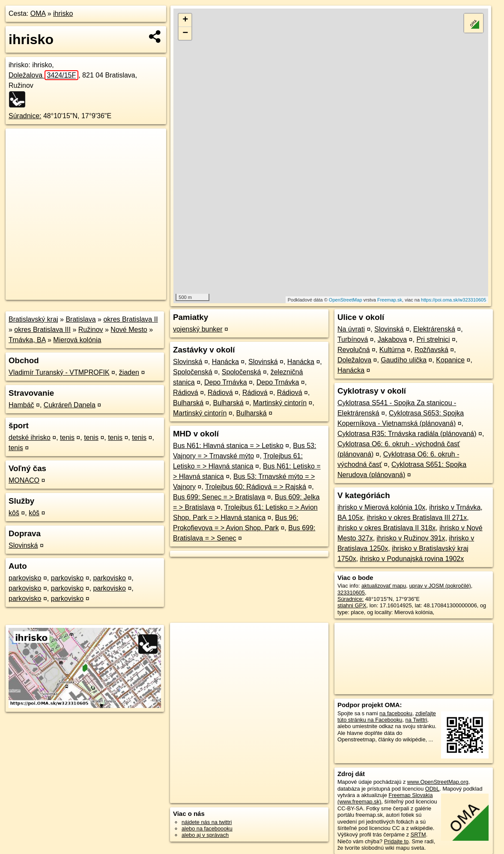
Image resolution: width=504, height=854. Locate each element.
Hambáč (21, 405)
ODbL (432, 789)
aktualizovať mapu (384, 586)
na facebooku (396, 713)
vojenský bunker (198, 329)
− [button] (185, 33)
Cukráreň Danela (70, 405)
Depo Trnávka (226, 382)
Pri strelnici (433, 339)
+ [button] (185, 20)
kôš (14, 513)
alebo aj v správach (205, 835)
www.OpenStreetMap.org (438, 782)
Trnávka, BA (27, 340)
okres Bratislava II (130, 319)
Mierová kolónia (77, 340)
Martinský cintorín (280, 403)
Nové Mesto (129, 330)
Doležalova (43, 75)
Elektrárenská (434, 329)
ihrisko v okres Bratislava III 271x (417, 518)
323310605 (351, 593)
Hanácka (225, 362)
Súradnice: (25, 116)
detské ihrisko (30, 437)
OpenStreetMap (346, 300)
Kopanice (450, 360)
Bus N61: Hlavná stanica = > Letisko (228, 446)
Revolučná (354, 350)
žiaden (129, 372)
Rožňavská (431, 350)
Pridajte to (397, 841)
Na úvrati (351, 329)
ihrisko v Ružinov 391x (411, 538)
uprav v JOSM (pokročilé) (440, 586)
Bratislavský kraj (33, 319)
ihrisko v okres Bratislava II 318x (386, 528)
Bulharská (188, 403)
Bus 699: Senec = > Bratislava (219, 497)
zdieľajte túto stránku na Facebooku (387, 717)
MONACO (24, 480)
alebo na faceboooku (207, 829)
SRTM (418, 835)
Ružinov (91, 330)
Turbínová (353, 339)
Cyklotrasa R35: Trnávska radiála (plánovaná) (407, 434)
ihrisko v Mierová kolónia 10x (381, 507)
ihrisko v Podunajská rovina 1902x (412, 559)
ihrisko (63, 13)
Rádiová (186, 393)
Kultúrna (392, 350)
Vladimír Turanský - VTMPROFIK (59, 372)
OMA (38, 13)
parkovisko (25, 578)
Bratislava (81, 319)
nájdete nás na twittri (207, 822)
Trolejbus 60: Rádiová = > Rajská (256, 487)
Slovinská (23, 545)
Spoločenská (193, 372)
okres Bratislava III (42, 330)
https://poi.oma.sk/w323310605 (453, 300)
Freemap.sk (390, 300)
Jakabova (392, 339)
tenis (67, 437)
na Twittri (416, 720)
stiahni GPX (352, 605)
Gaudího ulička (404, 360)
